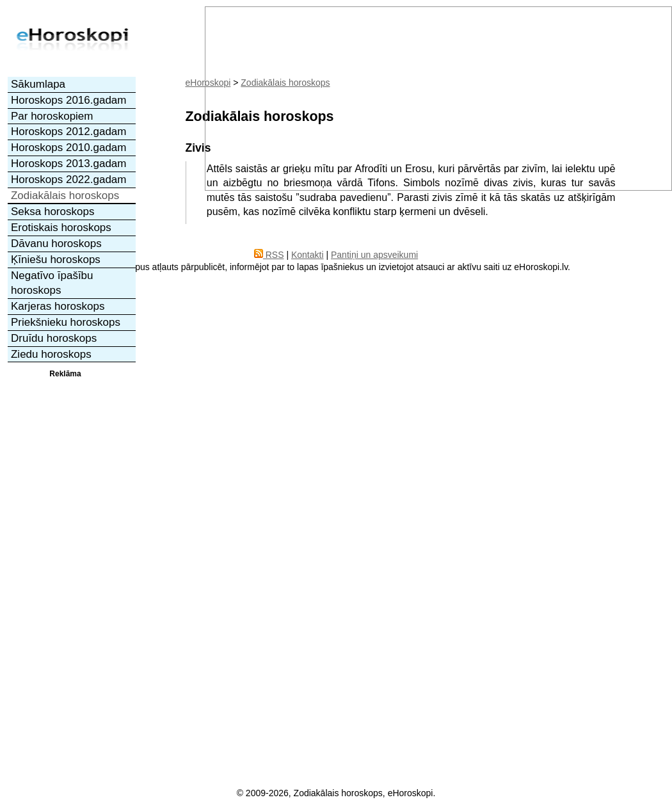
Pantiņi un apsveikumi (374, 255)
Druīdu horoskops (54, 338)
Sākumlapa (38, 84)
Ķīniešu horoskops (56, 260)
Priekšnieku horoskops (66, 322)
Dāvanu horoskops (56, 244)
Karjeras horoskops (58, 306)
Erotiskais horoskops (61, 228)
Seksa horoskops (52, 212)
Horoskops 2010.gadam (69, 148)
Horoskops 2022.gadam (69, 180)
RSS (269, 255)
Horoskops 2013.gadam (69, 164)
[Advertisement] (65, 572)
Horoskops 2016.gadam (69, 100)
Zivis (198, 148)
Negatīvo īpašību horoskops (52, 283)
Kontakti (308, 255)
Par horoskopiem (52, 116)
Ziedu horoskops (51, 354)
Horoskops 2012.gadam (69, 132)
